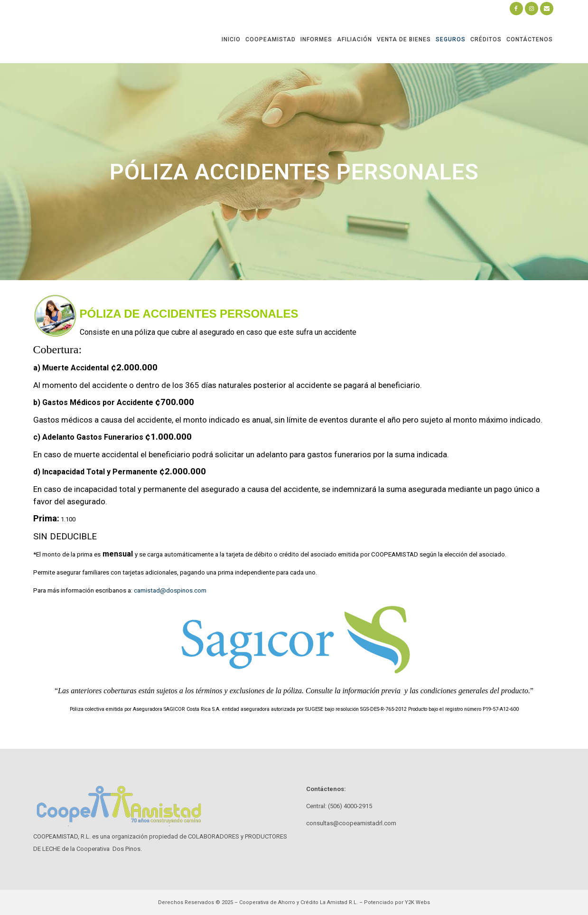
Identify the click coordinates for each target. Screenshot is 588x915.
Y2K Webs (417, 902)
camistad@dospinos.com (170, 590)
